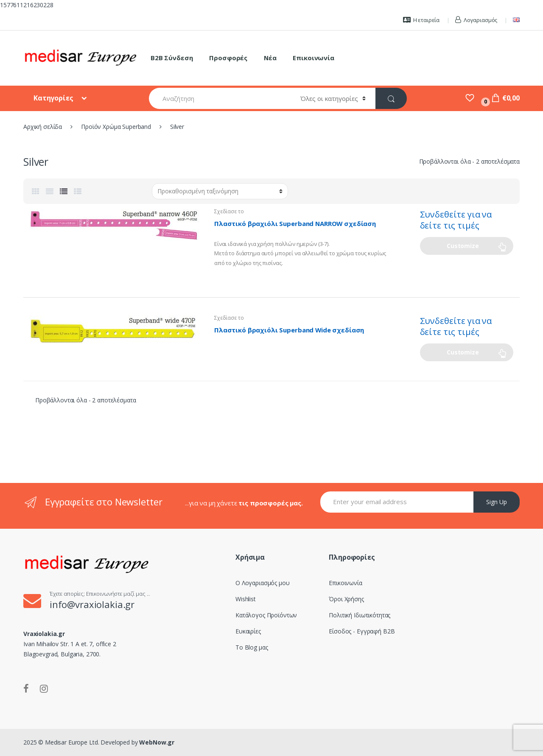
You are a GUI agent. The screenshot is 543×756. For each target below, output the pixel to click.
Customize (463, 246)
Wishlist (246, 599)
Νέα (270, 58)
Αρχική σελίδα (43, 127)
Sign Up (497, 502)
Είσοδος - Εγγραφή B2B (362, 631)
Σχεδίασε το (229, 211)
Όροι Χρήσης (346, 599)
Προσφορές (228, 58)
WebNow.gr (156, 742)
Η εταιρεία (421, 20)
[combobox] (220, 98)
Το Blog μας (252, 647)
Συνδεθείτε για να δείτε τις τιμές (456, 220)
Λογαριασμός (476, 20)
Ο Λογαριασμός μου (263, 583)
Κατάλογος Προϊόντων (266, 615)
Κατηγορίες (54, 98)
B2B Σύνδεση (172, 58)
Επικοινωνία (313, 58)
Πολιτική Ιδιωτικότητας (360, 615)
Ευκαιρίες (248, 631)
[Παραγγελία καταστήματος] (220, 191)
